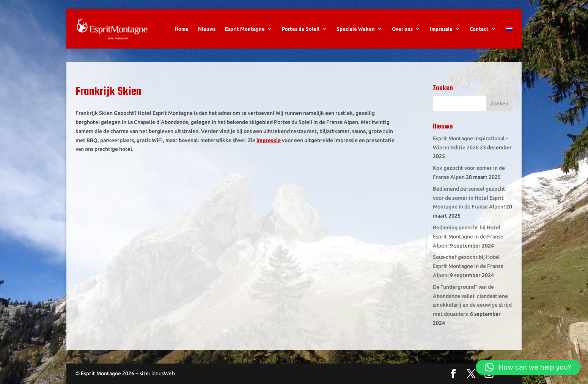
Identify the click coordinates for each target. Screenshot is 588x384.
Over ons (402, 29)
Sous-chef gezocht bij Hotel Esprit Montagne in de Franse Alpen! (468, 266)
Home (182, 29)
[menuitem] (509, 37)
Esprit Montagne (245, 29)
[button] (528, 367)
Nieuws (207, 29)
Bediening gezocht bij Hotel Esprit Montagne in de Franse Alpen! (468, 237)
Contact (479, 29)
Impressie (441, 29)
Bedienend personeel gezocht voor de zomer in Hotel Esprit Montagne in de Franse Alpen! (469, 198)
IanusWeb (163, 373)
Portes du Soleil (301, 29)
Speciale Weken (356, 29)
